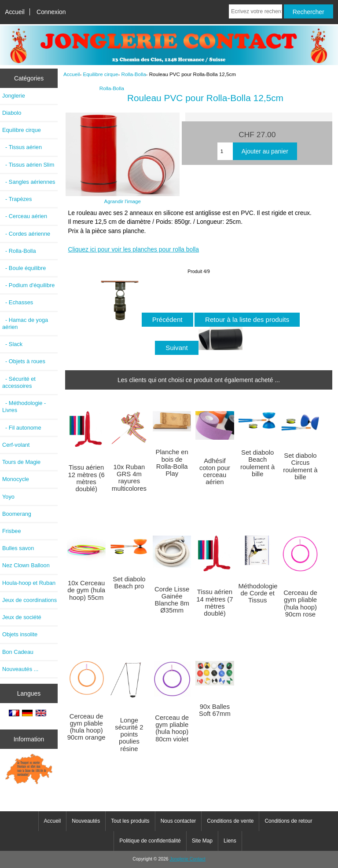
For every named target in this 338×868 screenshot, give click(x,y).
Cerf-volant (16, 445)
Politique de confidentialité (150, 841)
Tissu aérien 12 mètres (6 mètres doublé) (86, 478)
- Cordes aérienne (26, 234)
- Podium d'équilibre (28, 285)
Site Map (202, 841)
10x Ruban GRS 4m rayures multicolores (129, 478)
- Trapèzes (17, 199)
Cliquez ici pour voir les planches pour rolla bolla (133, 249)
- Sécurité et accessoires (19, 382)
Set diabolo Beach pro (129, 583)
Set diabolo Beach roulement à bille (257, 463)
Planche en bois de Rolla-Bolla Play (172, 463)
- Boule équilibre (24, 268)
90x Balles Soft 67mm (215, 710)
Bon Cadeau (18, 652)
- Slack (12, 344)
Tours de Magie (21, 462)
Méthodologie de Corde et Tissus (257, 593)
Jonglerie (14, 96)
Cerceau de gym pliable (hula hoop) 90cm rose (300, 604)
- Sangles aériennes (29, 182)
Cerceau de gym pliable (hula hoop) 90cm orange (86, 727)
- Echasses (18, 302)
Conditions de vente (230, 821)
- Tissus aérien (22, 147)
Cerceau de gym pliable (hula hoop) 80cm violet (172, 728)
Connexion (51, 12)
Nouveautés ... (20, 669)
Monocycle (16, 479)
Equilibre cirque (101, 74)
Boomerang (17, 514)
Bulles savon (18, 548)
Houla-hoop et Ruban (29, 583)
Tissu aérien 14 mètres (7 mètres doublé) (215, 603)
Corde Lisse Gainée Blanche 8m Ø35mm (172, 600)
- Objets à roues (24, 361)
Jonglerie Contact (188, 859)
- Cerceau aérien (25, 216)
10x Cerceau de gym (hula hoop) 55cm (86, 590)
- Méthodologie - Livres (24, 407)
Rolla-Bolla (134, 74)
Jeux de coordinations (29, 600)
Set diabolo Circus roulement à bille (300, 466)
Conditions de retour (288, 821)
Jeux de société (22, 617)
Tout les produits (130, 821)
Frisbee (12, 531)
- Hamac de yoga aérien (25, 323)
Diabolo (12, 113)
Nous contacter (178, 821)
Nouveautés (86, 821)
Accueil (15, 12)
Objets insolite (20, 634)
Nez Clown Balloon (26, 565)
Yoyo (8, 497)
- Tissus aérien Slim (28, 165)
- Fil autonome (22, 428)
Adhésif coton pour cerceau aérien (215, 472)
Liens (230, 841)
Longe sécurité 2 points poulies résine (129, 735)
